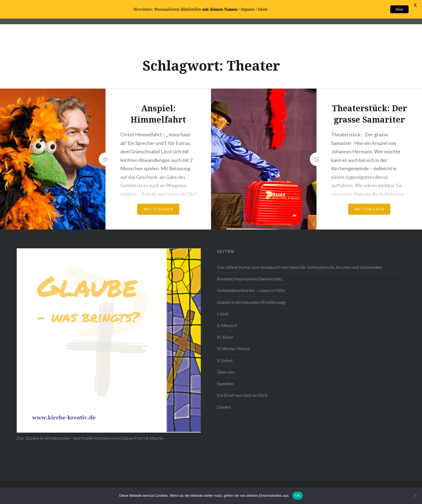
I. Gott (223, 314)
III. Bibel (225, 337)
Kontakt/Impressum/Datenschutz (250, 279)
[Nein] (415, 496)
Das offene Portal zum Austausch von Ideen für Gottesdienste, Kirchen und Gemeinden (299, 267)
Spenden (225, 383)
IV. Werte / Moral (233, 348)
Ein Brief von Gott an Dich (242, 395)
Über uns (226, 372)
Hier (399, 9)
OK (298, 496)
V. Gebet (225, 360)
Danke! (224, 407)
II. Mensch (227, 325)
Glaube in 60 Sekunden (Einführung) (251, 302)
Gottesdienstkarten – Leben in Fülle (251, 290)
